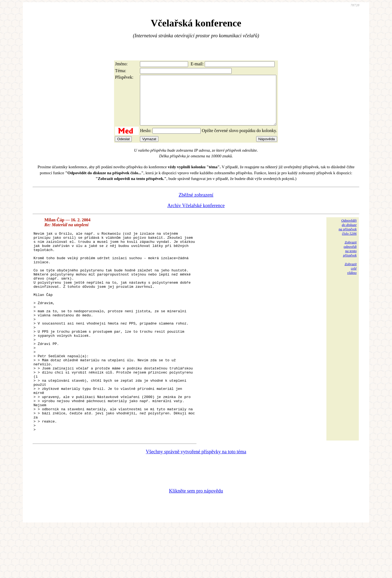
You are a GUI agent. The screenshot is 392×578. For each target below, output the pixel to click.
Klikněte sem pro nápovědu (196, 542)
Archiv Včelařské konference (196, 215)
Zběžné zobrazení (196, 205)
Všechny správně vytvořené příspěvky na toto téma (196, 502)
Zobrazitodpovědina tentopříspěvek (350, 259)
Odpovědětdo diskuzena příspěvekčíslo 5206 (348, 237)
